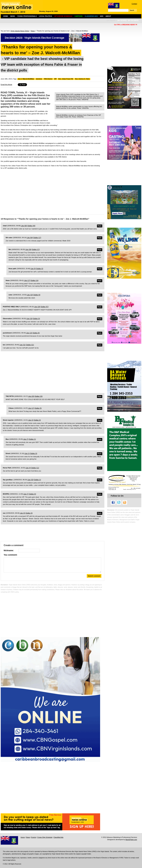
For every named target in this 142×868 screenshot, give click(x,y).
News (13, 16)
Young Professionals (27, 16)
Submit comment (94, 576)
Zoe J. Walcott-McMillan (26, 79)
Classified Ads (58, 837)
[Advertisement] (53, 191)
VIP (55, 79)
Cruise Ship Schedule (45, 837)
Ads (102, 16)
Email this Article (6, 85)
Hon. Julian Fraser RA (66, 79)
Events (34, 837)
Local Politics (46, 16)
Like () (24, 226)
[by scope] (122, 20)
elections (39, 79)
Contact (134, 4)
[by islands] (133, 20)
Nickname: (9, 550)
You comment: (11, 555)
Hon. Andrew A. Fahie (82, 79)
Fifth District (48, 79)
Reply (100, 226)
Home (6, 16)
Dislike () (31, 226)
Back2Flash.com (131, 840)
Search (132, 10)
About (108, 16)
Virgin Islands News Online (20, 31)
